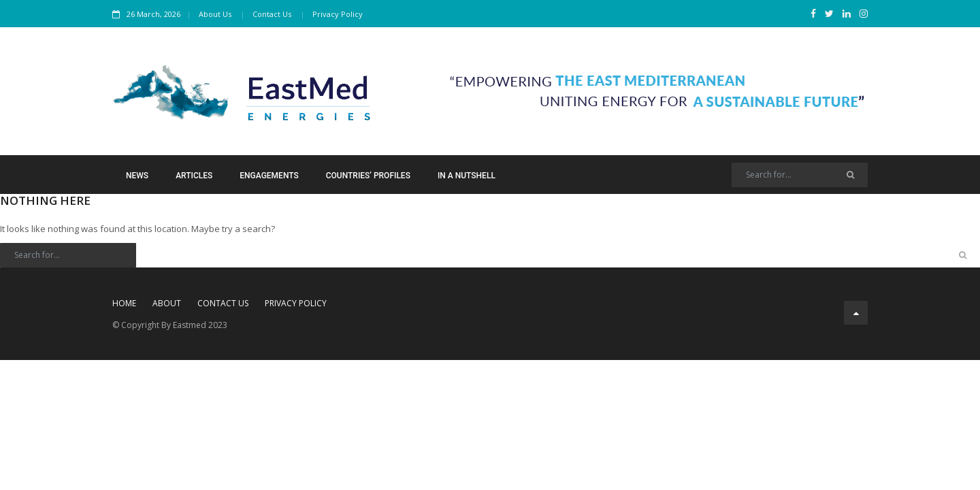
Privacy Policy (338, 14)
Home (124, 303)
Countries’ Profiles (368, 176)
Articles (194, 176)
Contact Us (272, 14)
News (137, 176)
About (167, 303)
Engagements (269, 176)
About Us (215, 14)
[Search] (800, 175)
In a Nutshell (467, 176)
